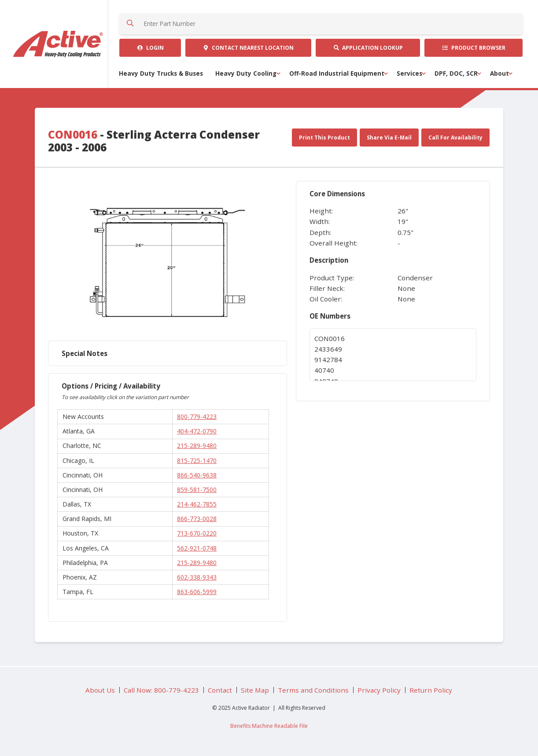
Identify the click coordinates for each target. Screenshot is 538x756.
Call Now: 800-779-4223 (161, 690)
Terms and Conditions (313, 690)
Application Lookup (368, 48)
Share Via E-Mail (389, 138)
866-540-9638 (197, 475)
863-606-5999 (197, 592)
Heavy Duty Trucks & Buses (161, 73)
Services (409, 73)
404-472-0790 (197, 431)
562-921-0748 (197, 548)
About (499, 73)
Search (130, 24)
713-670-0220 (197, 533)
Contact (248, 48)
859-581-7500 (197, 490)
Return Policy (431, 690)
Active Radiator (59, 44)
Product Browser (474, 48)
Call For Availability (455, 138)
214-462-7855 (197, 504)
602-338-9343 (197, 577)
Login (150, 48)
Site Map (255, 690)
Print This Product (324, 138)
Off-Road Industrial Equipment (337, 73)
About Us (100, 690)
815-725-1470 (197, 461)
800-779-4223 (197, 417)
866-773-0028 (197, 519)
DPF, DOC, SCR (456, 73)
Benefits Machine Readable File (269, 726)
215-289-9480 (197, 446)
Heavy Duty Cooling (246, 73)
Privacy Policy (379, 690)
